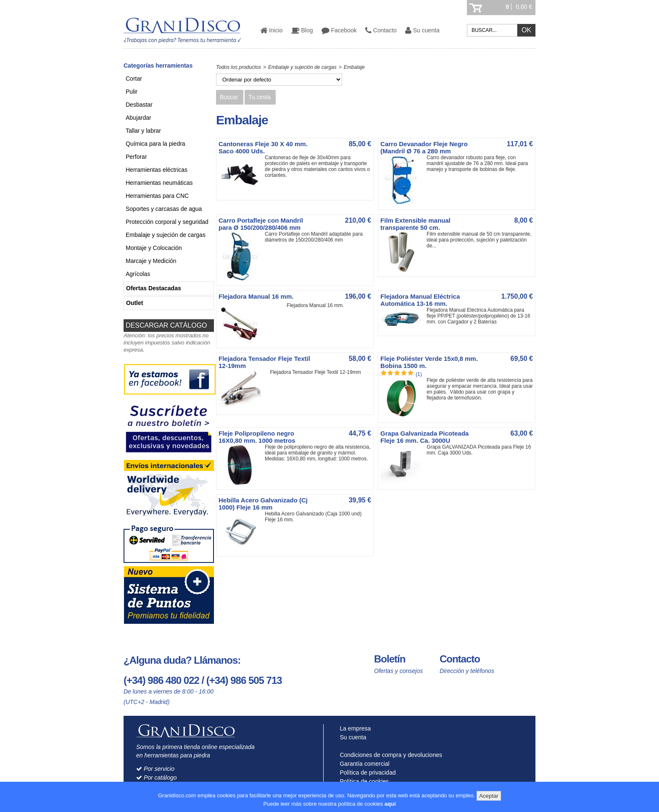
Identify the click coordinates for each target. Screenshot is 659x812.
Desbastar (139, 105)
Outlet (134, 303)
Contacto (381, 30)
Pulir (132, 92)
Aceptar (489, 796)
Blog (302, 30)
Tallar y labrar (143, 131)
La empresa (354, 728)
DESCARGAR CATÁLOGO (166, 325)
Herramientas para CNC (157, 196)
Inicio (272, 30)
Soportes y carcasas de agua (164, 209)
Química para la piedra (156, 144)
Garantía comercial (363, 764)
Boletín (390, 659)
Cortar (134, 79)
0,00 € (524, 7)
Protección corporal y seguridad (167, 222)
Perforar (136, 157)
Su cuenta (422, 30)
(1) (419, 374)
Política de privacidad (366, 773)
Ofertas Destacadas (154, 288)
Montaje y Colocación (154, 248)
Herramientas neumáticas (159, 183)
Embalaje (354, 67)
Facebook (339, 30)
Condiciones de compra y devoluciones (389, 755)
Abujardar (138, 118)
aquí (390, 804)
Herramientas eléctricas (157, 170)
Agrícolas (138, 274)
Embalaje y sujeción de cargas (166, 235)
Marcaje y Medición (151, 261)
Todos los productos (239, 67)
